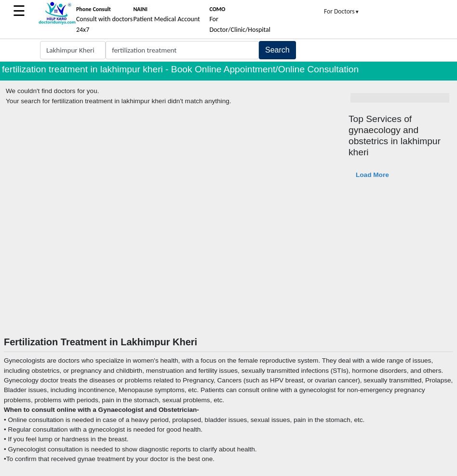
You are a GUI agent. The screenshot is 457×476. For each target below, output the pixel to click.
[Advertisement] (228, 264)
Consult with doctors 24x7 (104, 20)
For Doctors (342, 11)
